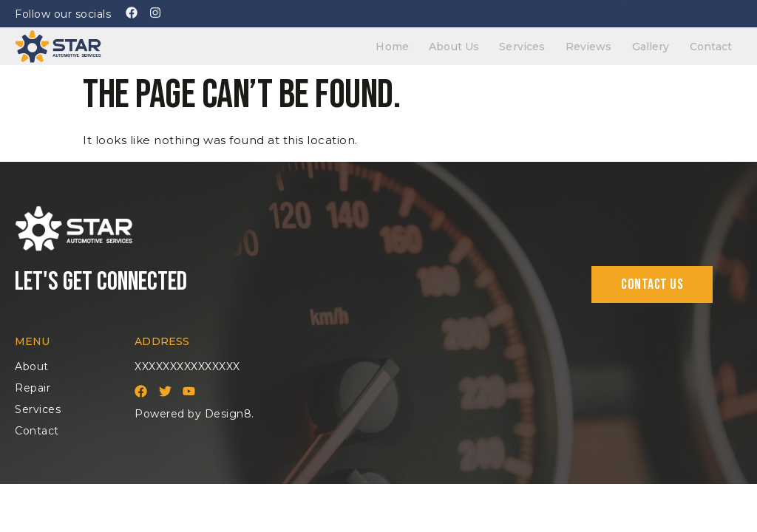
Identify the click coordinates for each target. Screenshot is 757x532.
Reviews (602, 44)
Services (541, 44)
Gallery (659, 44)
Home (422, 44)
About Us (478, 44)
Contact (713, 44)
